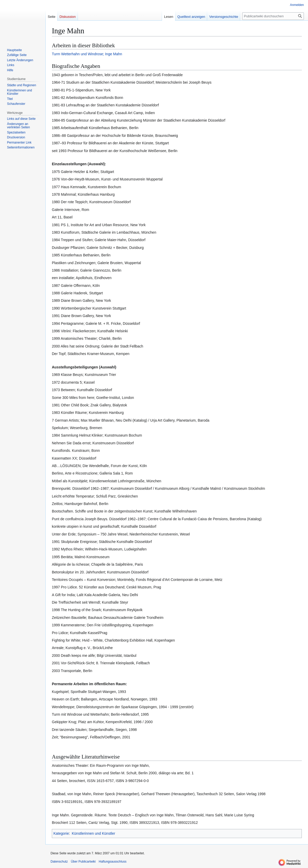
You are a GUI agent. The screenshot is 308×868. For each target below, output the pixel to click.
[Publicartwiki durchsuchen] (273, 16)
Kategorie (61, 833)
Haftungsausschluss (113, 862)
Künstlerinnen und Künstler (93, 833)
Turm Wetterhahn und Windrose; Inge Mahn (87, 54)
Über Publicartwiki (83, 862)
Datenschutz (59, 862)
